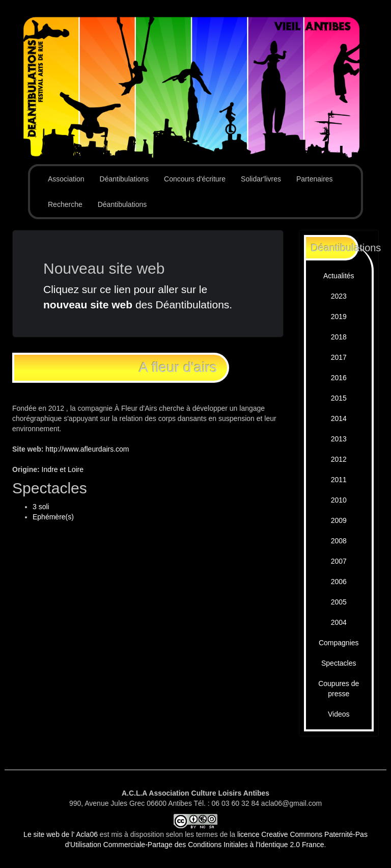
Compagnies (339, 643)
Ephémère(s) (53, 517)
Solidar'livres (261, 179)
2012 (339, 459)
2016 (339, 378)
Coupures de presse (339, 689)
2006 (339, 582)
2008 (339, 541)
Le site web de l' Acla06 (61, 834)
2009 (339, 520)
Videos (339, 714)
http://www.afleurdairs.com (87, 449)
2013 (339, 439)
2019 (339, 317)
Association (66, 179)
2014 (339, 418)
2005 (339, 602)
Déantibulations (124, 179)
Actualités (339, 276)
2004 (339, 622)
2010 (339, 500)
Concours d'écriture (195, 179)
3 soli (41, 507)
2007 (339, 561)
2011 (339, 480)
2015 (339, 398)
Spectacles (339, 663)
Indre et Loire (63, 469)
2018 (339, 337)
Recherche (65, 204)
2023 (339, 296)
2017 (339, 357)
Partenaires (315, 179)
